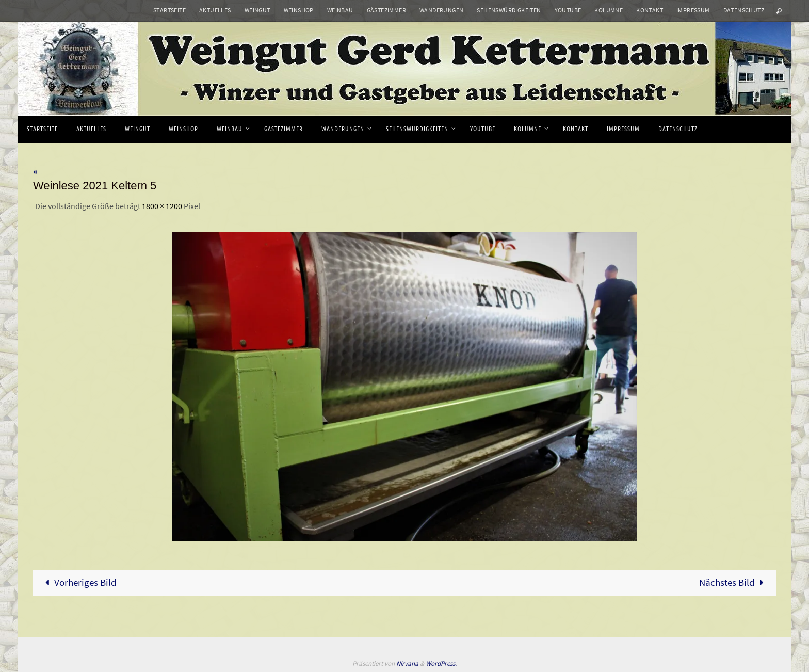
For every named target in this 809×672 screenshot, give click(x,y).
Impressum (693, 10)
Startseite (169, 10)
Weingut (257, 10)
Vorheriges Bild (78, 582)
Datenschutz (744, 10)
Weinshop (299, 10)
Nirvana (407, 663)
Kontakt (650, 10)
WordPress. (441, 663)
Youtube (568, 10)
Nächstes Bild (734, 582)
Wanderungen (441, 10)
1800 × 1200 (162, 206)
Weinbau (340, 10)
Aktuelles (215, 10)
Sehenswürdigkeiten (509, 10)
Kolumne (609, 10)
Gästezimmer (386, 10)
